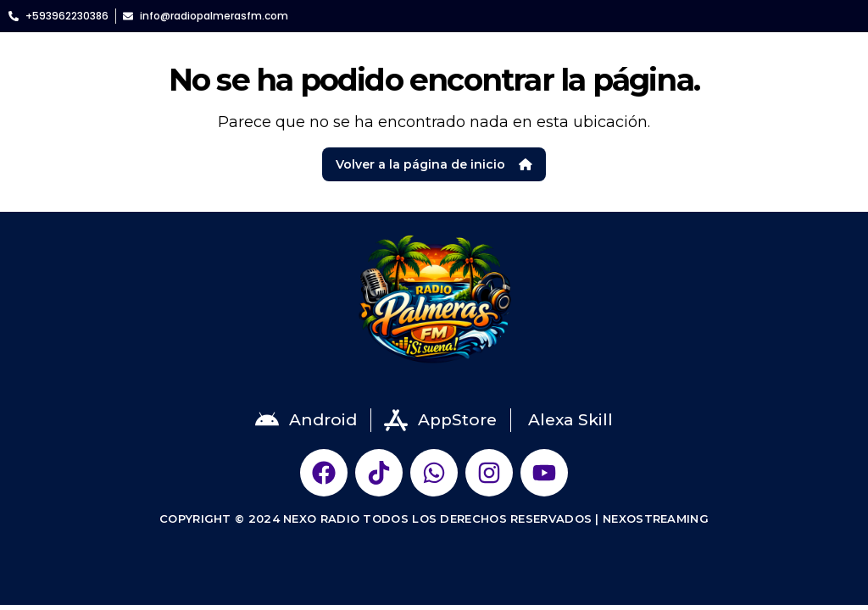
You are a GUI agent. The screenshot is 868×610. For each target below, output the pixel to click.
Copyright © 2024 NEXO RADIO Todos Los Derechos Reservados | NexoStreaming (434, 518)
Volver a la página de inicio (434, 164)
